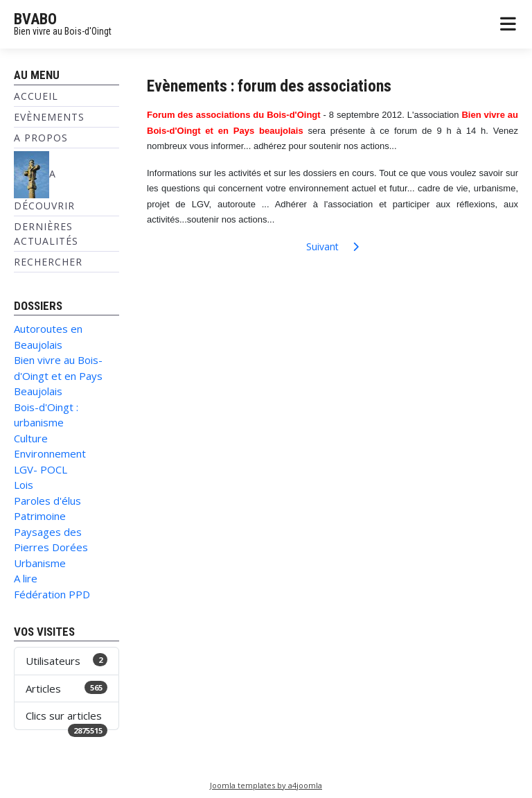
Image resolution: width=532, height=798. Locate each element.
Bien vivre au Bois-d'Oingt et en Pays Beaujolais (58, 375)
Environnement (50, 453)
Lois (24, 485)
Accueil (36, 96)
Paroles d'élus (47, 501)
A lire (26, 578)
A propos (41, 138)
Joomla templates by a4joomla (266, 785)
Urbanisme (40, 563)
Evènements (49, 117)
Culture (31, 438)
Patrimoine (40, 516)
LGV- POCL (41, 469)
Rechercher (48, 262)
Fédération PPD (52, 594)
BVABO (35, 19)
